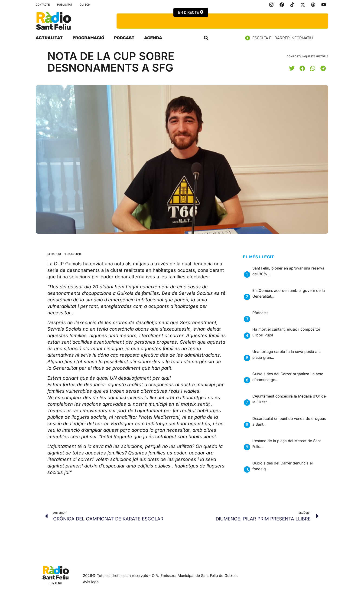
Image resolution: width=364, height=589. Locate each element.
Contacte (43, 5)
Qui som (85, 5)
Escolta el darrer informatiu (281, 38)
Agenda (153, 38)
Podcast (124, 38)
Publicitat (65, 5)
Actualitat (49, 38)
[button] (206, 38)
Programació (88, 38)
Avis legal (91, 582)
